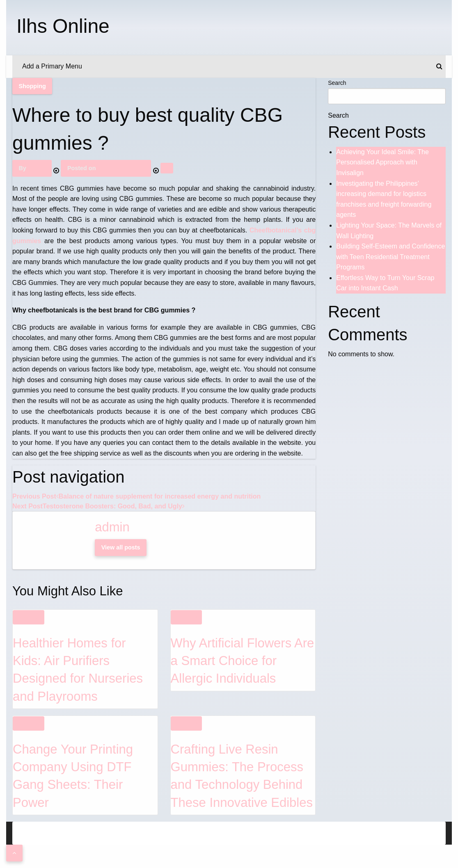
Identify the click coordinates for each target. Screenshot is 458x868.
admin (37, 168)
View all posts (121, 547)
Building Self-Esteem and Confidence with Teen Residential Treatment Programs (390, 257)
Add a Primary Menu (52, 66)
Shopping (32, 86)
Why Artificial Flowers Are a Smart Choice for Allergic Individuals (243, 661)
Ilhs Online (63, 26)
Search (337, 83)
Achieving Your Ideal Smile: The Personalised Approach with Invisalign (382, 162)
